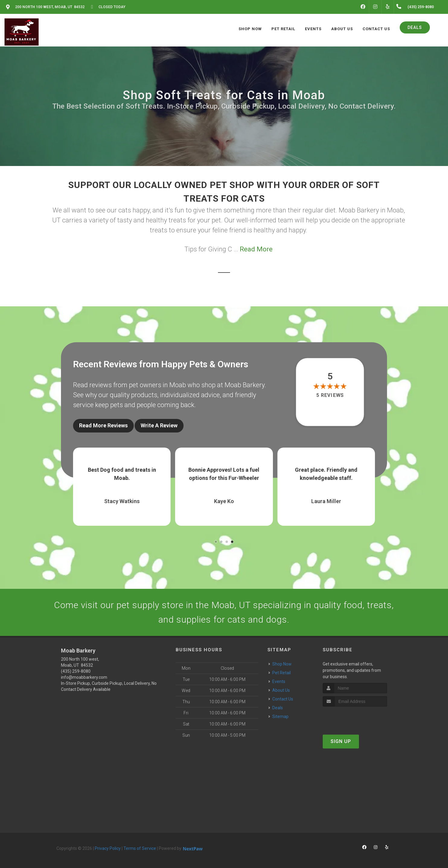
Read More (256, 249)
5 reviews (330, 395)
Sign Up (341, 741)
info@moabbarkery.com (84, 677)
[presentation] (355, 718)
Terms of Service (140, 848)
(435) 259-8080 (76, 671)
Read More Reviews (103, 425)
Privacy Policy (108, 848)
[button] (216, 542)
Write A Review (159, 425)
